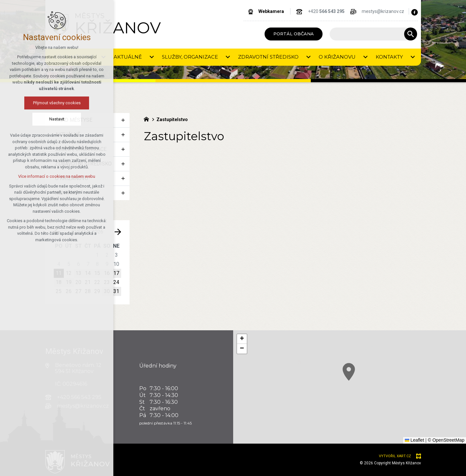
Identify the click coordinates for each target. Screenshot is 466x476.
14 (88, 273)
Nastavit (30, 119)
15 (97, 273)
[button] (380, 391)
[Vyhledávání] (411, 34)
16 (107, 273)
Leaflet (415, 440)
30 (107, 291)
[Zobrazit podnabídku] (104, 57)
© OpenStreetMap (446, 440)
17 (116, 273)
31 (116, 291)
